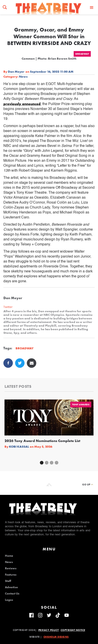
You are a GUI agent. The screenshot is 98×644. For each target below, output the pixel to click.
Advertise (11, 587)
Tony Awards (81, 405)
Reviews (11, 568)
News (23, 76)
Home (9, 556)
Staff (8, 581)
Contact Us (12, 594)
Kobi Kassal (19, 447)
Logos (9, 600)
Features (11, 575)
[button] (92, 7)
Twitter (8, 307)
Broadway (82, 54)
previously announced (22, 104)
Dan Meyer (16, 72)
